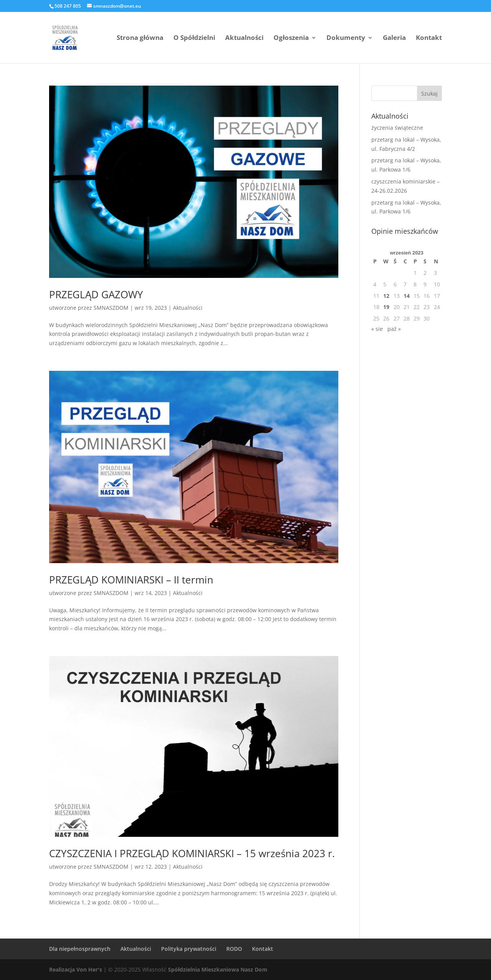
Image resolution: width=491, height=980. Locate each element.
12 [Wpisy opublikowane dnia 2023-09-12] (386, 296)
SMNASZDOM (111, 308)
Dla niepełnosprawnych (80, 949)
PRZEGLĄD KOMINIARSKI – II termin (131, 580)
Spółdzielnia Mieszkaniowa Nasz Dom (218, 969)
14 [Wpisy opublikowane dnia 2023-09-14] (407, 296)
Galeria (394, 38)
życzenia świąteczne (397, 128)
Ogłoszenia (291, 38)
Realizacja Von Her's (76, 969)
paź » (394, 329)
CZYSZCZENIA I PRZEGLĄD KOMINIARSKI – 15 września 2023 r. (192, 853)
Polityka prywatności (189, 949)
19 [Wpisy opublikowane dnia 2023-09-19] (386, 307)
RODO (234, 949)
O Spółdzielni (194, 38)
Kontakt (429, 38)
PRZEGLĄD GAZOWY (96, 294)
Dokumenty (346, 38)
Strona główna (140, 38)
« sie (377, 329)
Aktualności (244, 38)
